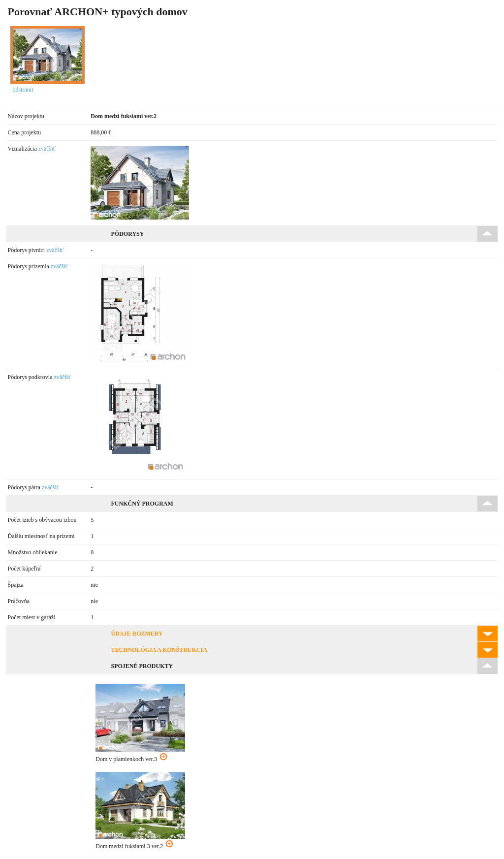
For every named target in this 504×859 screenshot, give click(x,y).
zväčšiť (47, 149)
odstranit (23, 90)
